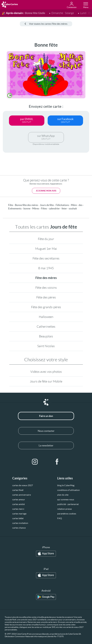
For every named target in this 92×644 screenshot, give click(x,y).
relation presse (64, 509)
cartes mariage (19, 514)
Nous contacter (46, 431)
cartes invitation (20, 523)
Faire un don (46, 416)
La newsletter (46, 445)
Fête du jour (46, 239)
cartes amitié (18, 504)
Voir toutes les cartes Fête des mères (46, 24)
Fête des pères (46, 297)
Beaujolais (46, 336)
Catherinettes (46, 327)
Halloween (46, 317)
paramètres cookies (67, 514)
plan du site (63, 495)
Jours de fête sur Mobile (46, 381)
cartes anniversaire (22, 495)
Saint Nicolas (46, 346)
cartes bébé (18, 518)
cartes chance (19, 528)
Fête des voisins (46, 288)
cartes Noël (18, 490)
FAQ (60, 518)
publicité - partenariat (68, 504)
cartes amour (19, 499)
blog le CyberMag (66, 485)
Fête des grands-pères (46, 307)
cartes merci (18, 509)
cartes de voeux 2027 (23, 485)
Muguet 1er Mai (46, 249)
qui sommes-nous (66, 499)
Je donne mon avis (46, 191)
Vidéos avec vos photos (46, 372)
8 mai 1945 (46, 268)
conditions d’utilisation (68, 490)
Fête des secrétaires (46, 258)
